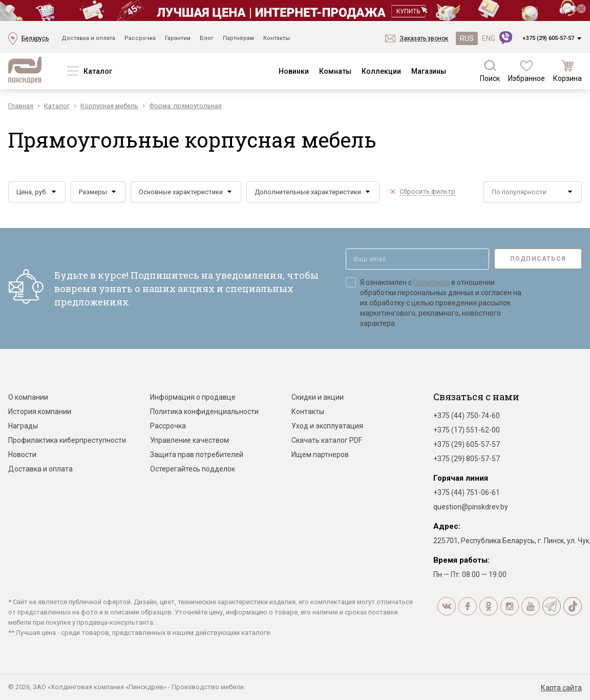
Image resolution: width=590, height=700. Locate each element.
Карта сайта (561, 688)
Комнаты (335, 71)
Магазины (429, 71)
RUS (467, 38)
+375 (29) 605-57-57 (548, 38)
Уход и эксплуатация (327, 426)
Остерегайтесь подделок (193, 469)
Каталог (98, 71)
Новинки (294, 71)
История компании (40, 411)
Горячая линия (461, 478)
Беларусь (35, 38)
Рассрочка (140, 38)
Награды (23, 426)
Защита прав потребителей (197, 455)
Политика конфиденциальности (204, 411)
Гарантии (178, 38)
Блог (207, 38)
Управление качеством (189, 440)
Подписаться (538, 259)
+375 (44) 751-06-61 (467, 492)
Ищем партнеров (320, 455)
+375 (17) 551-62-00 (467, 430)
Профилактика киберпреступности (67, 440)
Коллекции (381, 71)
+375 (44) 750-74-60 (467, 416)
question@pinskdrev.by (471, 507)
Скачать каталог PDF (327, 440)
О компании (28, 397)
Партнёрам (238, 38)
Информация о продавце (193, 397)
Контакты (277, 38)
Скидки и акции (318, 397)
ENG (489, 38)
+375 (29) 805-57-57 (467, 459)
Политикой (431, 282)
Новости (22, 455)
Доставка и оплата (88, 38)
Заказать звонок (424, 38)
